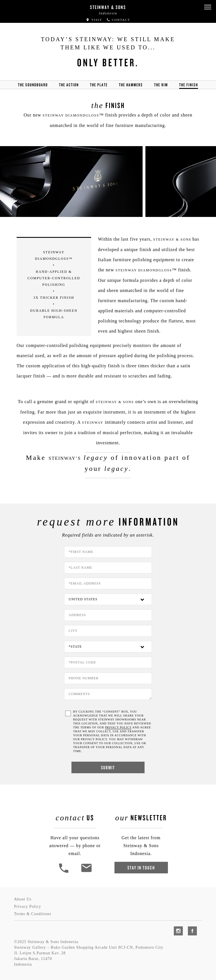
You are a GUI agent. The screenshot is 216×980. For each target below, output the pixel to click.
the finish (189, 85)
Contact (118, 20)
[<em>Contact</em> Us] (86, 872)
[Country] (108, 599)
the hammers (131, 85)
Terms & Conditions (33, 914)
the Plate (99, 85)
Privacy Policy (28, 907)
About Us (23, 899)
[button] (208, 7)
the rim (161, 85)
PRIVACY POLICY (118, 727)
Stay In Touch (141, 868)
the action (69, 85)
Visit (94, 20)
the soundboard (33, 85)
